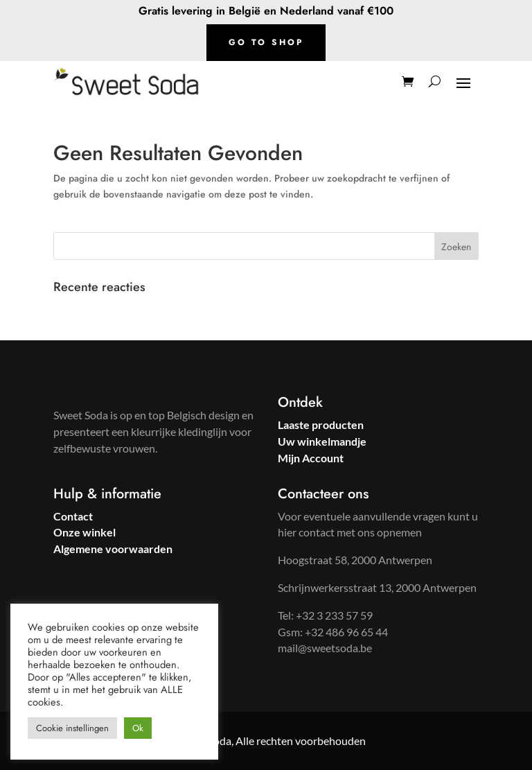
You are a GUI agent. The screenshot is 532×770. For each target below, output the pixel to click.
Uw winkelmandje (322, 441)
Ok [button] (138, 728)
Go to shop (266, 42)
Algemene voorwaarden (113, 549)
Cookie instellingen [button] (72, 728)
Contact (73, 516)
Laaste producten (321, 425)
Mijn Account (311, 458)
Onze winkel (85, 532)
